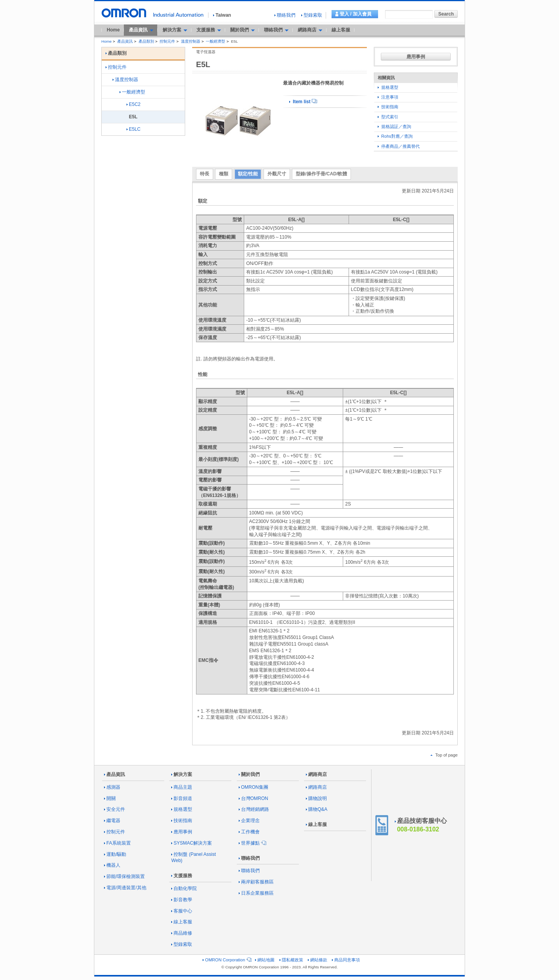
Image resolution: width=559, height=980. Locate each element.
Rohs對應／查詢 (395, 136)
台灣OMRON (253, 798)
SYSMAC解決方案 (192, 843)
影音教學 (182, 900)
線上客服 (341, 30)
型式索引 (388, 117)
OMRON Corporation (227, 960)
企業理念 (249, 821)
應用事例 (416, 57)
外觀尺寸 (277, 174)
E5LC (134, 129)
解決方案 (182, 774)
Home (113, 30)
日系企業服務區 (256, 893)
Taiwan (222, 15)
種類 (224, 174)
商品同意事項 (346, 960)
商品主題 (182, 787)
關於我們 (249, 774)
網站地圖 (265, 960)
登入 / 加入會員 (356, 14)
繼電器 (112, 821)
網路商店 (316, 774)
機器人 (112, 865)
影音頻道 (182, 798)
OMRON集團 (253, 787)
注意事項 (388, 97)
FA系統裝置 (117, 843)
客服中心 (182, 911)
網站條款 (318, 960)
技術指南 (388, 107)
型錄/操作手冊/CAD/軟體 (321, 174)
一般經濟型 (215, 41)
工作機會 (249, 832)
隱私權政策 (291, 960)
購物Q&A (317, 809)
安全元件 (115, 809)
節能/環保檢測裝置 (124, 876)
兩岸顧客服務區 (256, 882)
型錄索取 (312, 15)
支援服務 (182, 876)
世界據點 (252, 843)
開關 (110, 798)
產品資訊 (125, 41)
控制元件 (167, 41)
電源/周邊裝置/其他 (125, 888)
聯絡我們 (285, 15)
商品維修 (182, 933)
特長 (205, 174)
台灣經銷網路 (254, 809)
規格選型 (388, 87)
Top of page (444, 755)
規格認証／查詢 (394, 126)
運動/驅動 (115, 854)
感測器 (112, 787)
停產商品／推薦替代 (399, 146)
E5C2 (134, 104)
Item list (303, 102)
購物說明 (316, 798)
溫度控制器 (191, 41)
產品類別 (146, 41)
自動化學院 (184, 888)
